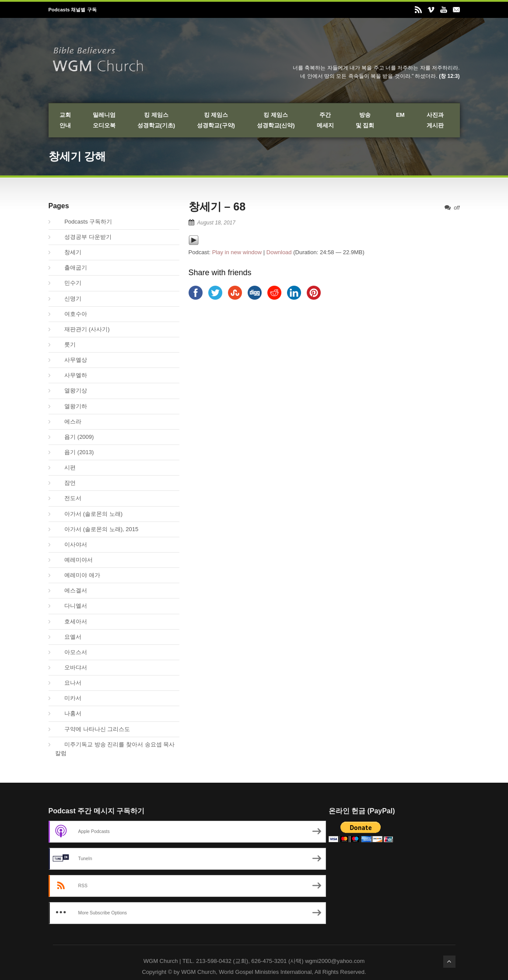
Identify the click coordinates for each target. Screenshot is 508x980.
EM (400, 115)
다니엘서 (71, 606)
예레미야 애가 (78, 575)
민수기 (68, 283)
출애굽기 (71, 268)
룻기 (66, 345)
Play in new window (237, 252)
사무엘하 (71, 375)
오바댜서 (71, 667)
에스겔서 (71, 590)
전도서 (68, 498)
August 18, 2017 (216, 223)
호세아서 (71, 621)
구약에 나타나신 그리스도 (93, 729)
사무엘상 (71, 360)
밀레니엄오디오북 (104, 120)
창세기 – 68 (217, 206)
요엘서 (68, 637)
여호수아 (71, 314)
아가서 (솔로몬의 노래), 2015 (97, 529)
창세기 (68, 252)
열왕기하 (71, 406)
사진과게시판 (435, 120)
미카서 (68, 698)
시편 (66, 467)
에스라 (68, 422)
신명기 (68, 299)
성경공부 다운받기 (83, 237)
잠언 (66, 483)
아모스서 (71, 652)
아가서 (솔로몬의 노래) (89, 514)
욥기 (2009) (75, 437)
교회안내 (65, 120)
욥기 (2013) (75, 452)
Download (279, 252)
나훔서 (68, 713)
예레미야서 (74, 560)
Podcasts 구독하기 (84, 222)
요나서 (68, 683)
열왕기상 (71, 390)
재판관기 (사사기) (82, 329)
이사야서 (71, 544)
